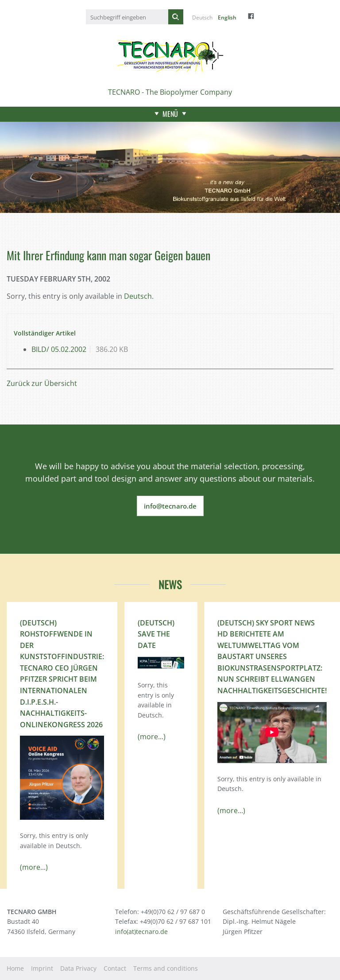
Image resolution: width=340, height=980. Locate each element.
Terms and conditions (166, 968)
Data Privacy (78, 968)
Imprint (42, 968)
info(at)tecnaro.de (141, 932)
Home (15, 968)
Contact (115, 968)
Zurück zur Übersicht (42, 383)
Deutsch (202, 17)
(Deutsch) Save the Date (156, 634)
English (227, 17)
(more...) (34, 867)
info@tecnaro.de (170, 506)
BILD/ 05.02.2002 (59, 349)
